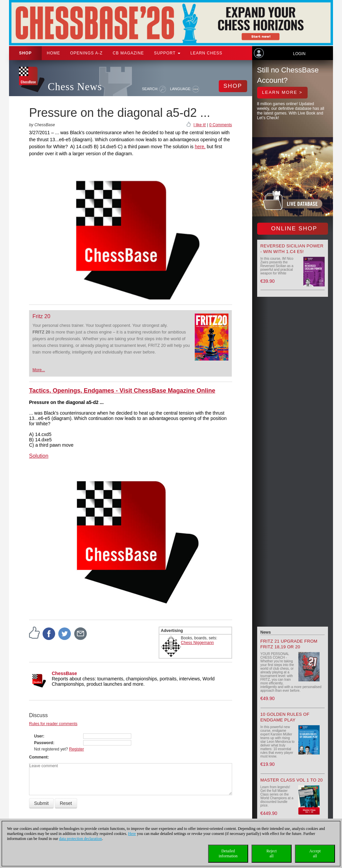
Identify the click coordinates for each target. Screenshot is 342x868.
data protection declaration (80, 839)
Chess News (75, 87)
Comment (38, 757)
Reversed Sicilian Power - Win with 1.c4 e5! (292, 249)
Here (132, 834)
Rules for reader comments (53, 724)
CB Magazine (128, 53)
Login (299, 54)
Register (77, 749)
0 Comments (220, 125)
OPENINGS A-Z (86, 53)
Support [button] (167, 53)
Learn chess (206, 53)
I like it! (200, 125)
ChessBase (64, 673)
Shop (25, 53)
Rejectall (272, 853)
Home (53, 53)
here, (200, 147)
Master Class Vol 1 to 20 (292, 780)
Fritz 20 (41, 316)
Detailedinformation (228, 853)
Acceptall (315, 853)
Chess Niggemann (198, 643)
